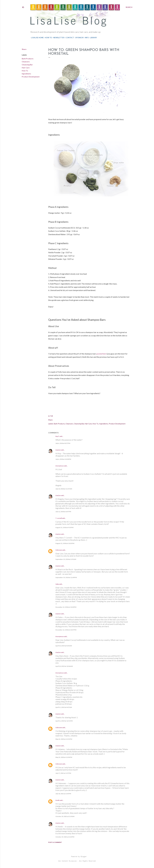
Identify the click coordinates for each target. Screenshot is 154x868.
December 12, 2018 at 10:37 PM (66, 630)
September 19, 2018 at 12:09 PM (66, 577)
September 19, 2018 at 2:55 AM (66, 559)
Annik (57, 800)
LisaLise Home (37, 38)
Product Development (31, 77)
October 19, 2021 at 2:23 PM (65, 837)
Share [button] (24, 49)
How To (48, 38)
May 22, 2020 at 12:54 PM (64, 757)
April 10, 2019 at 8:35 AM (64, 646)
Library (93, 38)
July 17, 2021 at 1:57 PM (63, 773)
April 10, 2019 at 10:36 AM (64, 666)
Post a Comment (55, 842)
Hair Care (26, 68)
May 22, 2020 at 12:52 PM (64, 739)
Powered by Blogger (77, 857)
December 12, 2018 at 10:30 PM (66, 607)
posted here (101, 354)
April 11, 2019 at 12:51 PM (64, 721)
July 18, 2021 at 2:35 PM (63, 794)
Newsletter (58, 38)
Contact (69, 38)
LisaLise (58, 450)
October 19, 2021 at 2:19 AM (65, 816)
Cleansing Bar (27, 65)
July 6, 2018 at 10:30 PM (63, 459)
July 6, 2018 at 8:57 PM (63, 443)
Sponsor (79, 38)
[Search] (129, 7)
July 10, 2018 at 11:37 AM (64, 489)
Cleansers (26, 62)
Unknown (59, 550)
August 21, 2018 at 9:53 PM (64, 527)
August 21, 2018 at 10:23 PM (65, 543)
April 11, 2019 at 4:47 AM (64, 707)
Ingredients (26, 74)
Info (86, 38)
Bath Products (28, 59)
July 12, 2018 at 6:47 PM (63, 512)
